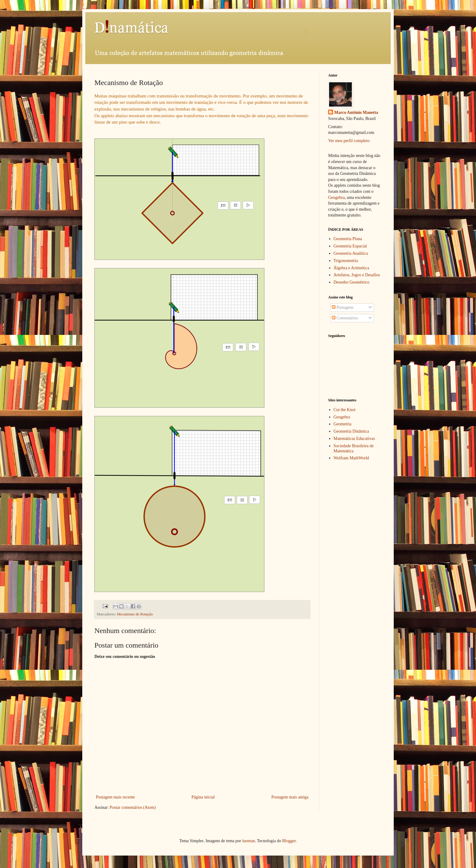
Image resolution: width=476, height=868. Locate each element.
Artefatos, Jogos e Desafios (357, 275)
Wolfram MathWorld (351, 458)
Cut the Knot (345, 410)
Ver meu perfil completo (349, 141)
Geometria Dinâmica (351, 431)
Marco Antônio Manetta (356, 112)
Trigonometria (346, 261)
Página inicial (203, 797)
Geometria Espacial (350, 246)
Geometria (343, 424)
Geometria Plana (348, 239)
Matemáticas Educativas (354, 439)
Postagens (343, 307)
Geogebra (336, 197)
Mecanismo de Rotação (135, 614)
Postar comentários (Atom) (133, 807)
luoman (249, 841)
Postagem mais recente (115, 797)
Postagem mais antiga (290, 797)
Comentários (345, 318)
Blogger (289, 841)
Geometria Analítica (351, 253)
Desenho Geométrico (352, 282)
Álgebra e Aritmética (351, 268)
